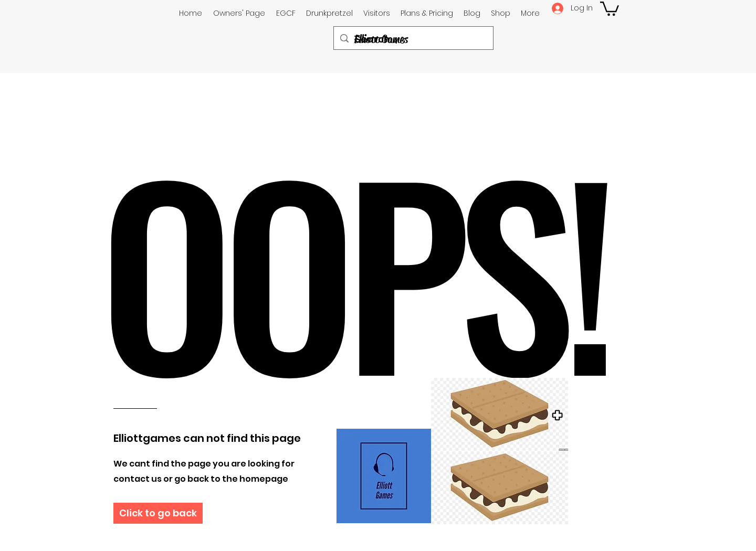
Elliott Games (381, 39)
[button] (610, 8)
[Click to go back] (158, 513)
